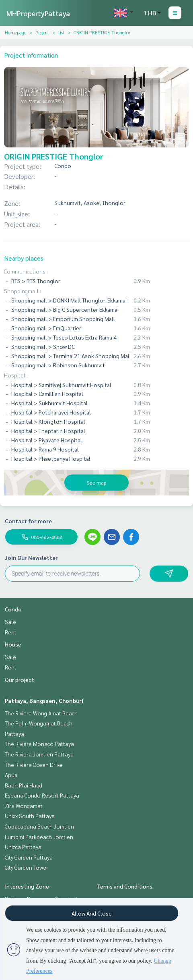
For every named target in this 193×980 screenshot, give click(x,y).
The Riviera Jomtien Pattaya (39, 754)
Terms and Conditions (124, 886)
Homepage (15, 32)
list (61, 32)
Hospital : (16, 375)
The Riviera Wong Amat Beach (41, 713)
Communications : (26, 271)
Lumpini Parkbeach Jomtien (39, 837)
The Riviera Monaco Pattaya (39, 744)
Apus (11, 775)
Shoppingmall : (23, 291)
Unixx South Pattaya (30, 816)
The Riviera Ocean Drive (34, 765)
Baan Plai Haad (24, 785)
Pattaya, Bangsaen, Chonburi (44, 700)
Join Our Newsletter (31, 557)
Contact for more (28, 521)
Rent (11, 632)
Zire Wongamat (24, 806)
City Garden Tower (27, 867)
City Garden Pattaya (29, 857)
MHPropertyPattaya (38, 13)
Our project (20, 680)
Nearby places (24, 258)
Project (42, 32)
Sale (10, 622)
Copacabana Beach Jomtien (39, 826)
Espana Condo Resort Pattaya (42, 795)
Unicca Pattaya (23, 847)
